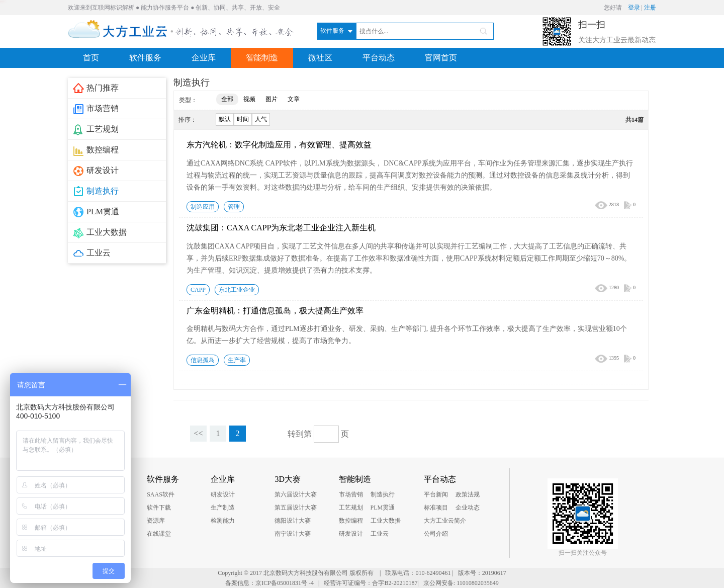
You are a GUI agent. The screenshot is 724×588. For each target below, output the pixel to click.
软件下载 (159, 508)
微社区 (320, 58)
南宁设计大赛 (293, 534)
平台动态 (379, 58)
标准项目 (436, 508)
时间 (243, 119)
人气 (261, 119)
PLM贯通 (383, 508)
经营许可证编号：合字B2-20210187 (371, 583)
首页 (91, 58)
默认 (225, 119)
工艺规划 (351, 508)
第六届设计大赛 (296, 494)
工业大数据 (386, 521)
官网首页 (441, 58)
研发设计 (223, 494)
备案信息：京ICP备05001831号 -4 (269, 583)
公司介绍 (436, 534)
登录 (634, 8)
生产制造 (223, 508)
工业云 (380, 534)
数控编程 (351, 521)
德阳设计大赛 (293, 521)
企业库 (204, 58)
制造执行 (383, 494)
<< (198, 433)
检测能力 (223, 521)
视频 (249, 99)
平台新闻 (436, 494)
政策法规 (468, 494)
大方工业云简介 (445, 521)
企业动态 (468, 508)
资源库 (156, 521)
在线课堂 (159, 534)
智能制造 (262, 58)
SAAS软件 (161, 494)
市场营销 (351, 494)
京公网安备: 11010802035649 (461, 583)
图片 (271, 99)
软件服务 (145, 58)
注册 (650, 8)
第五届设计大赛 (296, 508)
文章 (294, 99)
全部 (227, 99)
